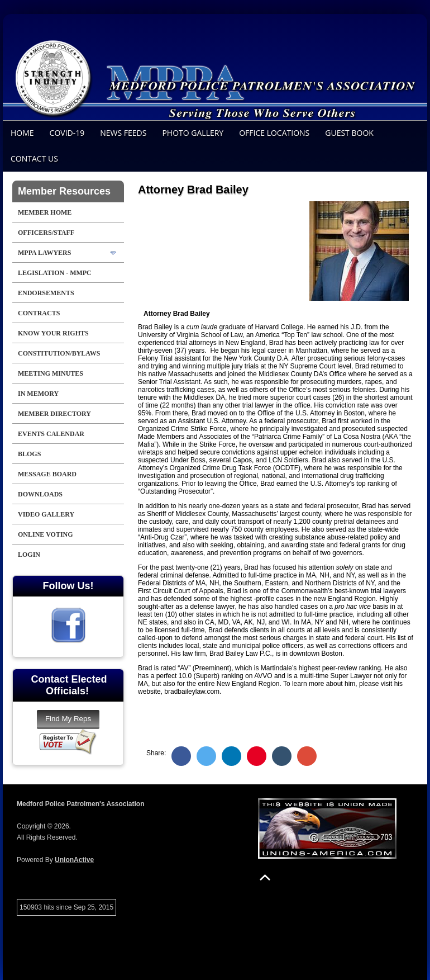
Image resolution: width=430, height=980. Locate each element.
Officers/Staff (46, 233)
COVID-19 (67, 133)
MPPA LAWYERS (44, 253)
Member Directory (54, 414)
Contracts (39, 313)
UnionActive (74, 860)
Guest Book (349, 133)
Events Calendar (51, 434)
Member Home (45, 212)
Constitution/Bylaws (59, 353)
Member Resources (64, 191)
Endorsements (46, 293)
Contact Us (34, 158)
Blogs (29, 454)
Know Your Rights (53, 333)
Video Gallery (46, 514)
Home (22, 133)
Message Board (47, 474)
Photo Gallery (193, 133)
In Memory (38, 394)
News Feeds (123, 133)
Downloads (40, 494)
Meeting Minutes (51, 373)
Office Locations (274, 133)
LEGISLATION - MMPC (55, 273)
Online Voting (46, 534)
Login (29, 555)
